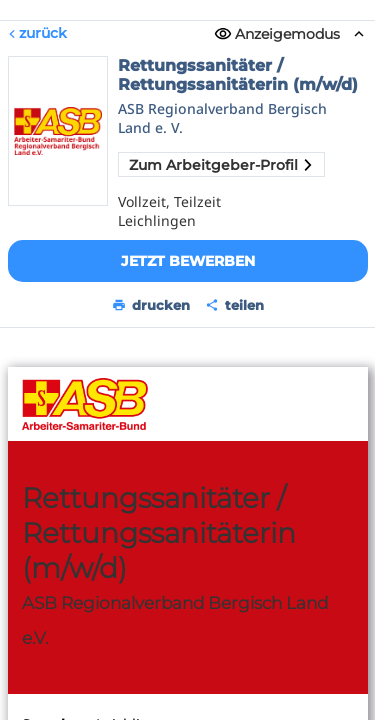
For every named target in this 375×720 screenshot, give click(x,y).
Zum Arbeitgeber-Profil (221, 165)
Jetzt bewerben (188, 261)
